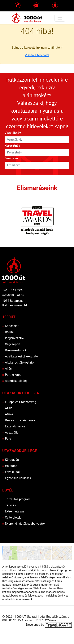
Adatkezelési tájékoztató (20, 356)
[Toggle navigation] (60, 18)
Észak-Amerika (14, 426)
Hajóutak (10, 466)
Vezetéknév (13, 133)
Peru (7, 439)
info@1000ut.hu (13, 295)
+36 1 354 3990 (13, 290)
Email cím (11, 158)
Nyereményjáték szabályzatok (24, 524)
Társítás (9, 505)
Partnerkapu (12, 375)
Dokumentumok (14, 350)
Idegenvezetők (13, 338)
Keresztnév (12, 146)
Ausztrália (10, 432)
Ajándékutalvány (15, 381)
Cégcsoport (11, 344)
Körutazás (11, 460)
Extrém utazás (13, 511)
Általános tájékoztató (18, 363)
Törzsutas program (16, 499)
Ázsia (7, 408)
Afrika (8, 414)
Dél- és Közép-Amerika (19, 420)
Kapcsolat (10, 326)
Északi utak (11, 472)
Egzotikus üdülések (17, 478)
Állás (7, 369)
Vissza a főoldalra (37, 55)
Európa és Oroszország (19, 402)
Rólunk (8, 332)
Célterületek (11, 518)
